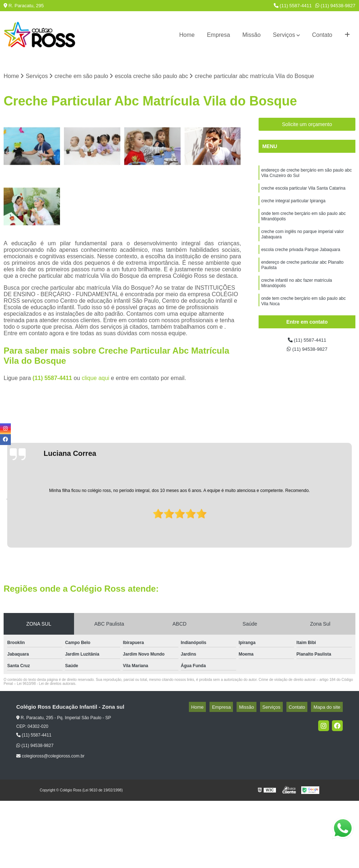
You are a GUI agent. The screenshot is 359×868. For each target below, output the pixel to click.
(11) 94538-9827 (335, 6)
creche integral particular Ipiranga (293, 206)
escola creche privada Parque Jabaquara (301, 260)
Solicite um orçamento (307, 126)
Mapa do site (329, 708)
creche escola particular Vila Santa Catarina (303, 193)
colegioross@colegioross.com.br (50, 757)
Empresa (219, 35)
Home (187, 35)
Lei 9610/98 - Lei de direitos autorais (46, 685)
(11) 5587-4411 (293, 6)
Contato (322, 35)
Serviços (284, 35)
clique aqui (96, 379)
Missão (252, 35)
